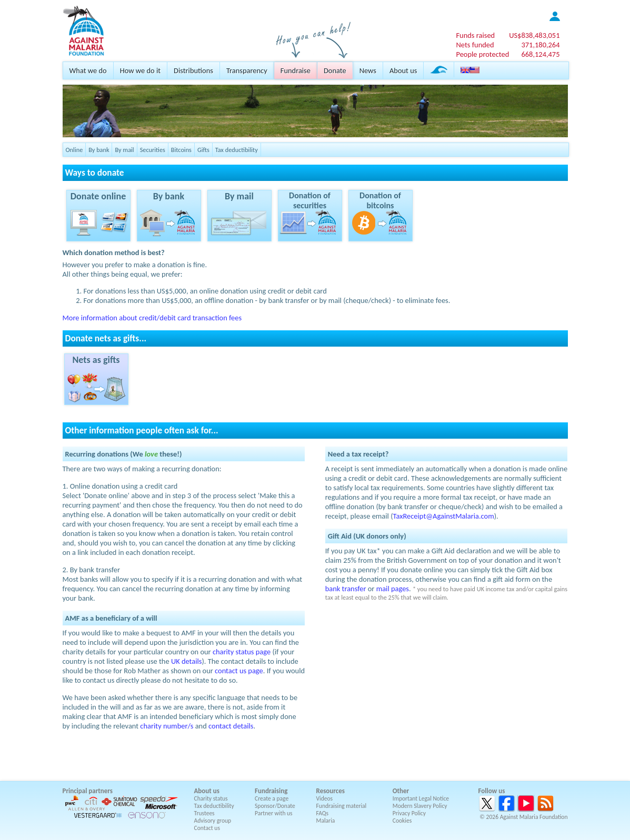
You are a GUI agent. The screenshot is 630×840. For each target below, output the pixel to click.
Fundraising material (342, 806)
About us (403, 70)
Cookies (402, 821)
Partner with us (274, 813)
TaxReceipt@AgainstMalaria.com (444, 516)
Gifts (203, 150)
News (368, 70)
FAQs (323, 813)
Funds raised (475, 35)
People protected (482, 54)
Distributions (193, 70)
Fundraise (296, 70)
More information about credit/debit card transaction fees (152, 318)
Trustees (204, 813)
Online (74, 150)
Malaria (326, 821)
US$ (534, 35)
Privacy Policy (409, 813)
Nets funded (475, 45)
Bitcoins (181, 150)
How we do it (140, 70)
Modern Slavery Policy (420, 806)
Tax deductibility (237, 150)
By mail (124, 150)
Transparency (247, 70)
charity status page (242, 652)
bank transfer (346, 589)
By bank (99, 150)
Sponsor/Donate (275, 806)
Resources (331, 791)
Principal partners (88, 791)
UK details (187, 661)
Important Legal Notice (421, 798)
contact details (231, 726)
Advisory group (213, 821)
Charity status (211, 798)
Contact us (207, 828)
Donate (335, 70)
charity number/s (167, 726)
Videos (325, 798)
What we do (88, 70)
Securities (153, 150)
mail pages (393, 589)
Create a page (272, 798)
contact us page (239, 671)
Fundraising (271, 791)
